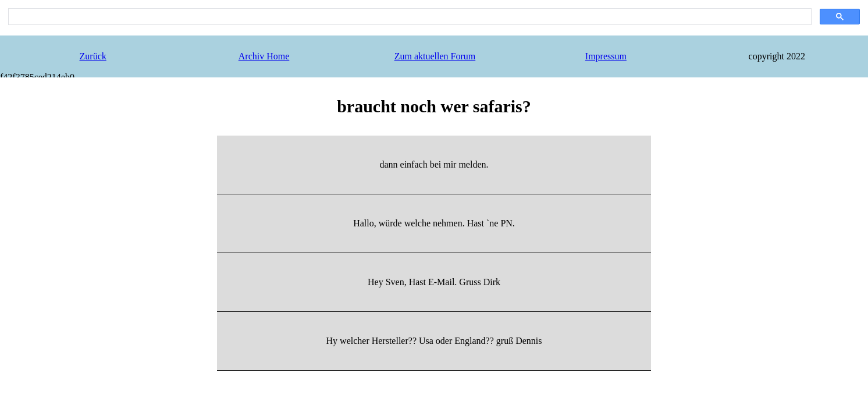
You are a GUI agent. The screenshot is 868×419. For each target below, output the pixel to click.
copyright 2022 (777, 56)
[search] (409, 17)
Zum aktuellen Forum (435, 56)
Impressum (606, 56)
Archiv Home (264, 56)
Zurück (93, 56)
